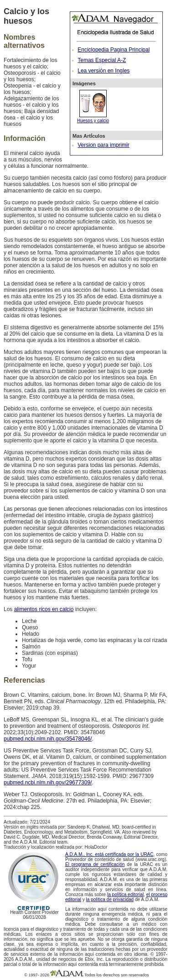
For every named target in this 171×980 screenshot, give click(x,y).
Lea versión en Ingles (104, 71)
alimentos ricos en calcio (44, 609)
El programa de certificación (95, 864)
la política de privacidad (110, 900)
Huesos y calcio (93, 118)
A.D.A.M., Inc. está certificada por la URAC (109, 854)
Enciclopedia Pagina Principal (114, 50)
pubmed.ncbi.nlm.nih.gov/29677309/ (48, 783)
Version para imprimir (103, 145)
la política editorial (125, 894)
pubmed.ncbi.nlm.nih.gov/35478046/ (48, 739)
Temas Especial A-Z (102, 60)
